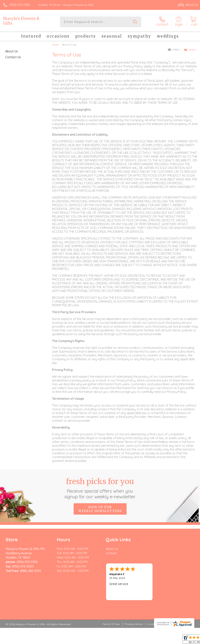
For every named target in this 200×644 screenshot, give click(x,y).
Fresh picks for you (100, 488)
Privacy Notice (134, 601)
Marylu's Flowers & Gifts (21, 21)
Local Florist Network (161, 601)
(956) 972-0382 (20, 5)
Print (174, 50)
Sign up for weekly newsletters (100, 509)
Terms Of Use (111, 601)
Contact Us (13, 57)
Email (190, 50)
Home (55, 45)
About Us (11, 51)
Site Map (184, 601)
